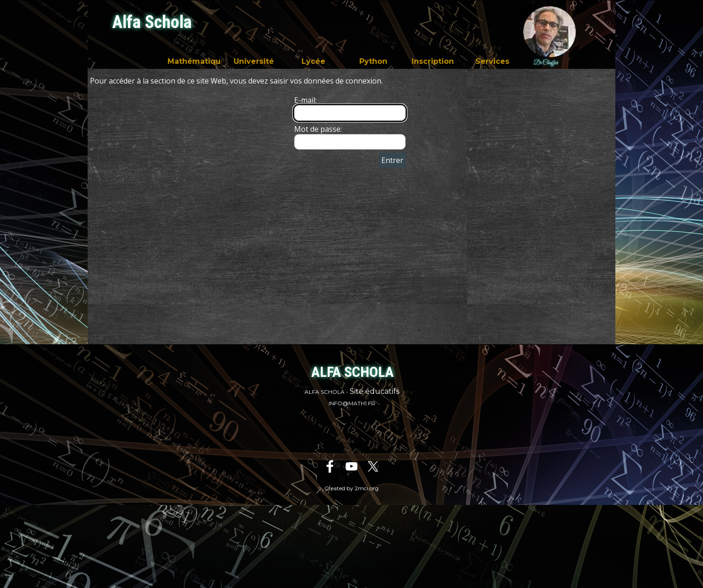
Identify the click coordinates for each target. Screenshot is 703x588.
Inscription (433, 61)
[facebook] (330, 466)
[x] (373, 466)
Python (373, 61)
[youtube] (351, 466)
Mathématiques (199, 61)
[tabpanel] (352, 397)
